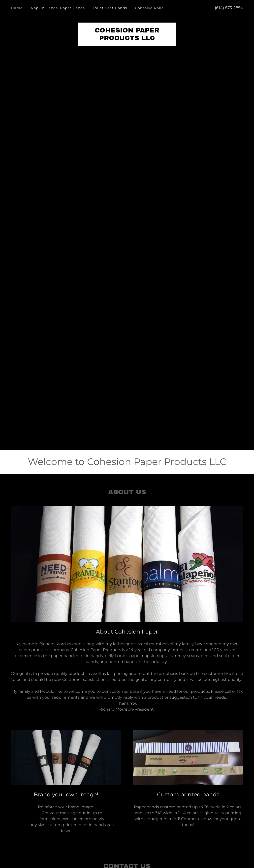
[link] (127, 39)
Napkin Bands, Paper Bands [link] (58, 8)
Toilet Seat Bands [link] (110, 8)
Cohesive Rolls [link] (149, 8)
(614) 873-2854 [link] (229, 8)
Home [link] (17, 8)
